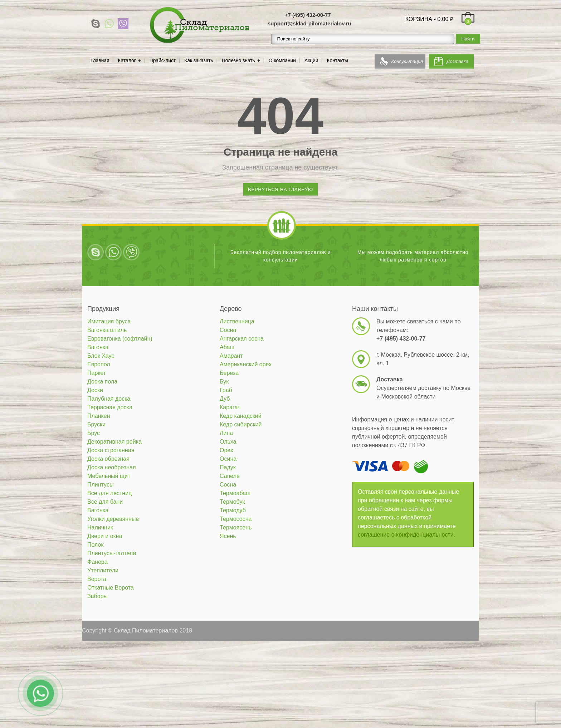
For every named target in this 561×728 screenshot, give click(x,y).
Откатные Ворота (111, 588)
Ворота (97, 579)
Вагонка (98, 347)
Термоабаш (235, 493)
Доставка (457, 61)
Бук (224, 382)
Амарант (231, 356)
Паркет (97, 373)
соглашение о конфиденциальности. (406, 535)
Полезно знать (238, 61)
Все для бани (105, 502)
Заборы (97, 596)
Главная (100, 61)
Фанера (97, 562)
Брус (94, 433)
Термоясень (236, 527)
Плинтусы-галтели (112, 553)
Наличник (100, 527)
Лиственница (237, 321)
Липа (226, 433)
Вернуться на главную (280, 189)
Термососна (236, 519)
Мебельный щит (109, 476)
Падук (228, 467)
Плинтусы (100, 485)
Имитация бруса (109, 321)
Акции (311, 61)
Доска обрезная (108, 459)
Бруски (96, 424)
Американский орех (246, 364)
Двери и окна (105, 536)
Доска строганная (111, 450)
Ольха (228, 442)
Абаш (227, 347)
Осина (228, 459)
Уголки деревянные (113, 519)
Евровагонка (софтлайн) (120, 339)
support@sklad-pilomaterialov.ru (309, 23)
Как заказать (199, 61)
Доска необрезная (112, 467)
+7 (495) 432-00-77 (308, 15)
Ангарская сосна (242, 339)
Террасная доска (110, 407)
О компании (282, 61)
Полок (95, 545)
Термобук (232, 502)
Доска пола (102, 382)
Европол (99, 364)
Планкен (99, 416)
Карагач (230, 407)
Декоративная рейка (114, 442)
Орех (226, 450)
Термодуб (233, 510)
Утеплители (103, 570)
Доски (95, 390)
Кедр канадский (241, 416)
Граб (226, 390)
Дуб (225, 399)
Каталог (127, 61)
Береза (229, 373)
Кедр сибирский (241, 424)
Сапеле (230, 476)
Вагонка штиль (107, 330)
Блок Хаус (101, 356)
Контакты (338, 61)
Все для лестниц (109, 493)
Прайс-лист (163, 61)
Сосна (228, 330)
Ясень (228, 536)
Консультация (407, 61)
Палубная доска (109, 399)
